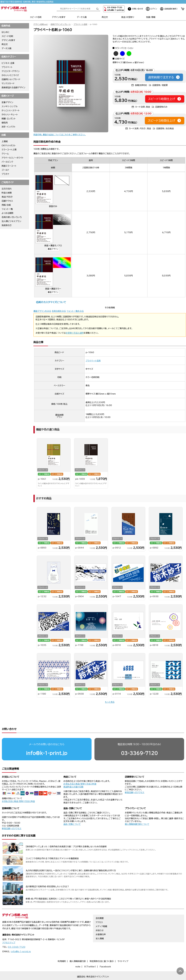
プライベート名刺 (80, 24)
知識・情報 (151, 17)
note (78, 955)
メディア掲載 (101, 915)
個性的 (5, 123)
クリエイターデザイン (11, 71)
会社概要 (100, 907)
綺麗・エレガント (9, 119)
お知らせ (100, 919)
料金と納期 (7, 193)
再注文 (105, 17)
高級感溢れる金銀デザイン (13, 88)
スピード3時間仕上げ (165, 121)
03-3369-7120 (139, 742)
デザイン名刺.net (41, 24)
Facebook (105, 955)
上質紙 (5, 141)
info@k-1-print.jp (116, 10)
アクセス (99, 911)
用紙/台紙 (6, 205)
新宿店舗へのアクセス (135, 781)
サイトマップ (123, 950)
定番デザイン (7, 102)
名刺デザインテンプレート (61, 24)
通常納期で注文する (164, 77)
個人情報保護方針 (78, 950)
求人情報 (100, 927)
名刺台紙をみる (59, 311)
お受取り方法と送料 (75, 333)
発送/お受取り (128, 17)
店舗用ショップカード (11, 79)
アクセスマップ (9, 931)
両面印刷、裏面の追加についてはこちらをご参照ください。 (60, 135)
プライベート (7, 67)
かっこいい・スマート (11, 110)
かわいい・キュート (10, 115)
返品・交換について (72, 813)
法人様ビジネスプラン (11, 221)
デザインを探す (59, 17)
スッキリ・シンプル (10, 106)
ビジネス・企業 (8, 63)
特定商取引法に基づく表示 (102, 950)
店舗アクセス (7, 201)
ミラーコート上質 (9, 150)
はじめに (6, 32)
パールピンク (7, 162)
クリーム (5, 154)
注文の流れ (7, 189)
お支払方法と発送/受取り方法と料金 (18, 790)
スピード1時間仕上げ (165, 99)
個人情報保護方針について (137, 813)
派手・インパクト (9, 127)
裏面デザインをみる (42, 311)
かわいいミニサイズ (10, 75)
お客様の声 (101, 923)
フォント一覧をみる (75, 311)
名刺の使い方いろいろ (12, 217)
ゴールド (5, 170)
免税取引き (7, 225)
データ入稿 (82, 17)
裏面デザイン (53, 249)
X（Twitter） (90, 955)
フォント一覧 (7, 209)
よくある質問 (7, 213)
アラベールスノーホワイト (13, 158)
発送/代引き (7, 197)
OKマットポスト (9, 146)
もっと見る (110, 702)
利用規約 (62, 950)
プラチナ (5, 174)
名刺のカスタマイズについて (51, 302)
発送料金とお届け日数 (73, 776)
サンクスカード (8, 83)
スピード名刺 (36, 17)
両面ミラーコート (9, 166)
